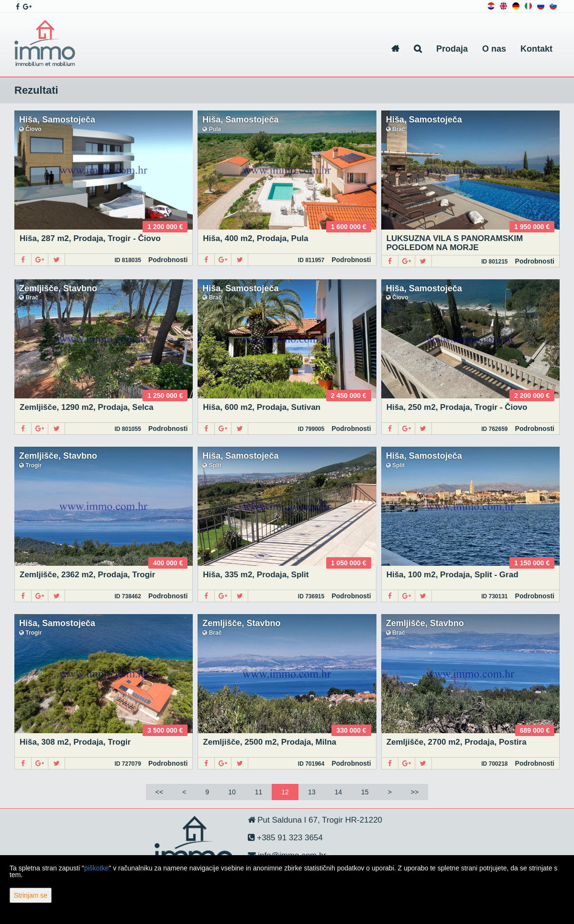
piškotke (96, 868)
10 (232, 792)
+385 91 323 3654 (289, 838)
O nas (494, 49)
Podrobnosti (168, 260)
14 (338, 792)
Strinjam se (31, 895)
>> (415, 792)
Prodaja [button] (452, 49)
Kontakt (536, 49)
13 (312, 792)
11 (259, 792)
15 (365, 792)
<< (159, 792)
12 (285, 792)
